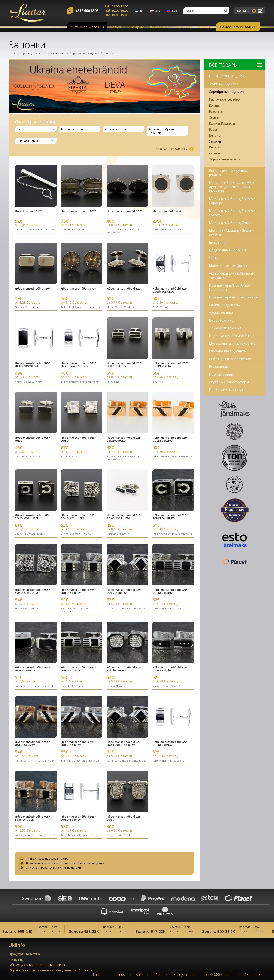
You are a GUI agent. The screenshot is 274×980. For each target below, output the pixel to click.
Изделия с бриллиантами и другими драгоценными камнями (232, 187)
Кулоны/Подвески (222, 123)
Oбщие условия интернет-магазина (37, 964)
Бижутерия (218, 242)
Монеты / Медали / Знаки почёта (231, 233)
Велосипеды (219, 367)
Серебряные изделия (84, 53)
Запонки (110, 53)
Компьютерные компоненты (234, 297)
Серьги (214, 117)
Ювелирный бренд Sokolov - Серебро (233, 201)
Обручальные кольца (224, 159)
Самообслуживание (238, 27)
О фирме (136, 27)
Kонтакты (16, 959)
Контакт (205, 27)
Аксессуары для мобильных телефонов (232, 275)
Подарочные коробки (227, 250)
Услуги (116, 27)
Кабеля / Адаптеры (225, 305)
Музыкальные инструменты (233, 343)
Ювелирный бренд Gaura (230, 223)
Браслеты (216, 111)
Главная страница (21, 53)
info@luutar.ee (250, 974)
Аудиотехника (221, 313)
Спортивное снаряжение (230, 359)
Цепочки (215, 135)
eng (158, 11)
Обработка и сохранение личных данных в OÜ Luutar (51, 969)
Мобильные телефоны (228, 266)
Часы (213, 258)
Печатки (215, 147)
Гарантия (183, 27)
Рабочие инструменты (228, 351)
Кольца (214, 105)
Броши (214, 129)
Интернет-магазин (87, 27)
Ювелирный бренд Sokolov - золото (233, 213)
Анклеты (215, 153)
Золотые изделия (223, 84)
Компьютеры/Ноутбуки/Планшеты (230, 287)
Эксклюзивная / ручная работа (228, 173)
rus (174, 11)
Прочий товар (221, 374)
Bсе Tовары (236, 65)
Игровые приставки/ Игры (232, 336)
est (142, 11)
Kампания (159, 27)
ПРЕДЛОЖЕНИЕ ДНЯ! (226, 76)
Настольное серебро (224, 99)
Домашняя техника (225, 328)
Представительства (226, 390)
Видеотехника (221, 320)
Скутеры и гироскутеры (229, 382)
